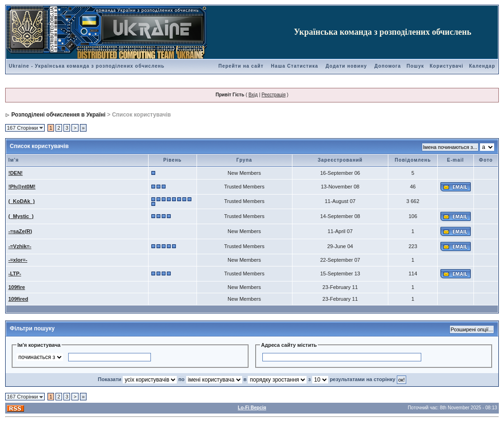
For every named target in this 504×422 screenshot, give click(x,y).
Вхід (253, 95)
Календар (482, 66)
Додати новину (346, 66)
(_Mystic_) (21, 216)
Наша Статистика (294, 66)
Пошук (415, 66)
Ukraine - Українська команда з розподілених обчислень (87, 66)
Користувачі (447, 66)
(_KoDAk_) (22, 201)
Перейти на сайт (241, 66)
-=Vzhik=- (20, 246)
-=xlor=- (18, 260)
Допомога (387, 66)
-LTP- (15, 274)
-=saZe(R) (20, 231)
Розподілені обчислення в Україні (58, 115)
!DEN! (16, 173)
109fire (17, 287)
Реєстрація (273, 95)
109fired (18, 299)
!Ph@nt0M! (22, 187)
